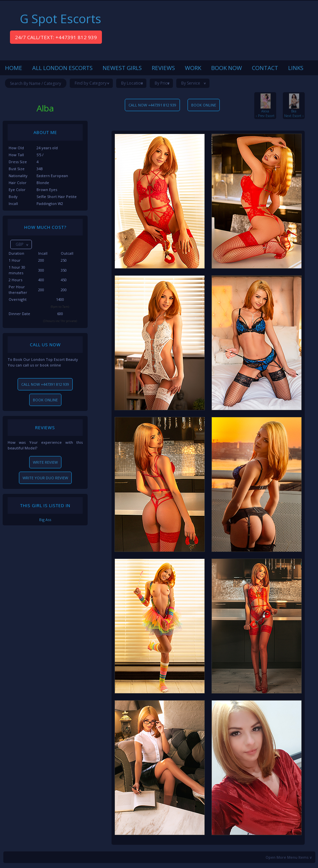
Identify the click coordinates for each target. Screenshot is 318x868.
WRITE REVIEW (45, 462)
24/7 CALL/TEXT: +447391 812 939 (56, 37)
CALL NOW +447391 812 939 (45, 384)
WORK (193, 68)
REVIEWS (163, 68)
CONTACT (265, 68)
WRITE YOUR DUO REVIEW (45, 478)
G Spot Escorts (61, 19)
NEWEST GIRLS (122, 68)
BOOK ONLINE (45, 400)
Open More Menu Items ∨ (289, 857)
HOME (14, 68)
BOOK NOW (227, 68)
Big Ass (45, 520)
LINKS (296, 68)
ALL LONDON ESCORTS (62, 68)
